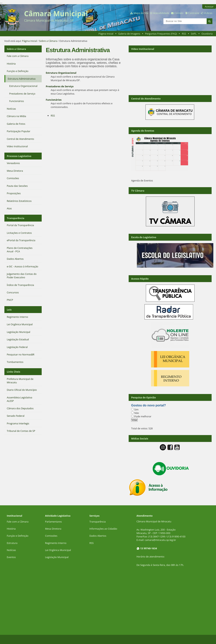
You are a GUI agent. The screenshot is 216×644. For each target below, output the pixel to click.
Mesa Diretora (53, 529)
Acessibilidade (161, 13)
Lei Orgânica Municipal (58, 550)
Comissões (51, 536)
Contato (179, 13)
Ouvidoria (207, 34)
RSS (184, 34)
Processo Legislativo (19, 156)
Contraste (194, 13)
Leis (9, 310)
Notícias (11, 550)
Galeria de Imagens (129, 34)
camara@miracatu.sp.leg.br (160, 540)
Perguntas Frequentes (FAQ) (161, 34)
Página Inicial (106, 34)
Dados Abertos (98, 536)
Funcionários (54, 100)
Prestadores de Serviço (60, 86)
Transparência (15, 218)
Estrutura (12, 543)
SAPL (194, 34)
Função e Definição (17, 536)
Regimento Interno (56, 543)
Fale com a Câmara (17, 522)
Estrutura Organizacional (61, 73)
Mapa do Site (141, 13)
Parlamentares (53, 522)
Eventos (11, 557)
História (11, 529)
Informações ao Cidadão (103, 529)
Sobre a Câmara (48, 41)
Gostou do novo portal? (148, 405)
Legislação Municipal (57, 557)
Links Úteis (13, 372)
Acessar (209, 6)
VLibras (208, 13)
